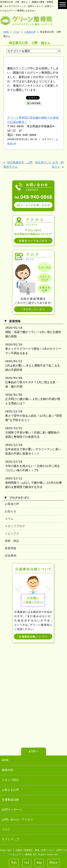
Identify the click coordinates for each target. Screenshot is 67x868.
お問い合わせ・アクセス (18, 818)
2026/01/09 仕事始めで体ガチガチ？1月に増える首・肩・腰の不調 (32, 382)
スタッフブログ (15, 526)
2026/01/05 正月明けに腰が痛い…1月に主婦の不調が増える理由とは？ (33, 399)
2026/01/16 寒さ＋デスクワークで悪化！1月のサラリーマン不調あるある (33, 348)
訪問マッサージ (12, 808)
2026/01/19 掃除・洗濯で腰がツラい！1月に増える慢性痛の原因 (33, 332)
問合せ (54, 863)
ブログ (17, 32)
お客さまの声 (10, 789)
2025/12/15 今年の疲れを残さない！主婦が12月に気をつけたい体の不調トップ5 (33, 466)
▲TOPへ (33, 750)
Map (39, 863)
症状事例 (11, 555)
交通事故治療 (10, 799)
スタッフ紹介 (10, 779)
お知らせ (11, 511)
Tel (27, 863)
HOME (6, 32)
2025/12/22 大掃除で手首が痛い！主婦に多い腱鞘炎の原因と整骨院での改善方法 (32, 432)
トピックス (12, 533)
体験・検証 (12, 540)
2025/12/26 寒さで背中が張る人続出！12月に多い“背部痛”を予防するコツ (33, 415)
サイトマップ (10, 838)
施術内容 (8, 769)
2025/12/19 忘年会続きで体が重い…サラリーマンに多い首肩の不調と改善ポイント (33, 449)
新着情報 (11, 548)
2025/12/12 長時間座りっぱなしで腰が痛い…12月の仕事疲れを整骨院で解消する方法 (33, 482)
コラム (9, 518)
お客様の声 (30, 32)
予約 (14, 863)
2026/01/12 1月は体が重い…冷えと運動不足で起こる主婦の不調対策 (33, 365)
